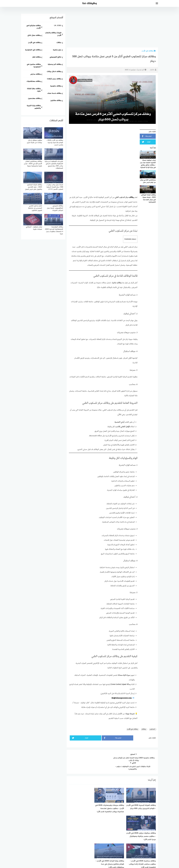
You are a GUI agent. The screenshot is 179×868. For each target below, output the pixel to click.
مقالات (59, 43)
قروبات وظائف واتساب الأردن (53, 34)
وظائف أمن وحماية (55, 64)
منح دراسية (57, 50)
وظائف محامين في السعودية (34, 66)
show (134, 239)
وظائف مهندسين (34, 99)
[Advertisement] (112, 31)
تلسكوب (152, 729)
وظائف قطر (37, 57)
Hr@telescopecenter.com (122, 698)
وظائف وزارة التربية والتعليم (34, 107)
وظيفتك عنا (89, 3)
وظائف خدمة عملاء (54, 93)
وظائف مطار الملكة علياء (34, 90)
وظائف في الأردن (149, 51)
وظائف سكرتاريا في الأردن (34, 27)
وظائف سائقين (56, 101)
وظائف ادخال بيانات (54, 72)
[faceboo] (97, 850)
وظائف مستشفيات (34, 81)
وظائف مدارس (35, 74)
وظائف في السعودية (33, 50)
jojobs (153, 70)
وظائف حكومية (56, 86)
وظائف (131, 197)
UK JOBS (58, 26)
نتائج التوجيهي (55, 57)
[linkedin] (82, 850)
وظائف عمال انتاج (34, 36)
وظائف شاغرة (117, 283)
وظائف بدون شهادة (54, 79)
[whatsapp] (90, 850)
